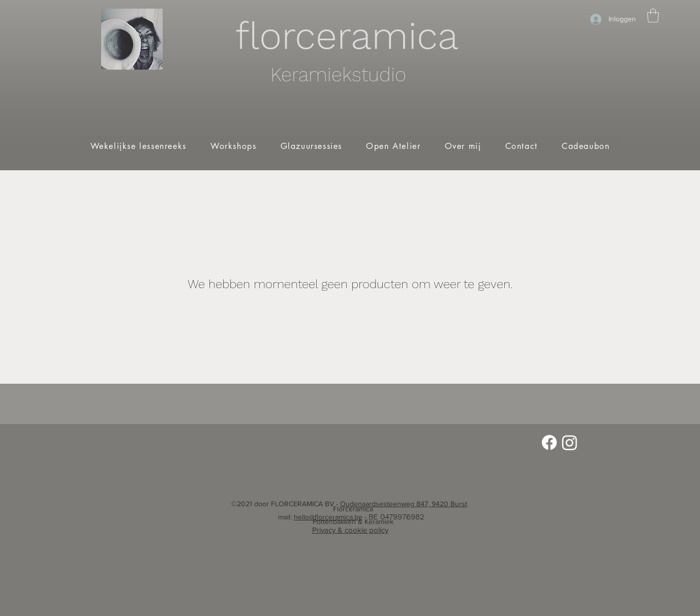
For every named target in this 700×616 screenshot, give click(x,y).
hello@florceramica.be (328, 517)
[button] (653, 16)
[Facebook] (549, 442)
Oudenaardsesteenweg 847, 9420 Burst (404, 504)
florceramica (347, 36)
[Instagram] (570, 442)
